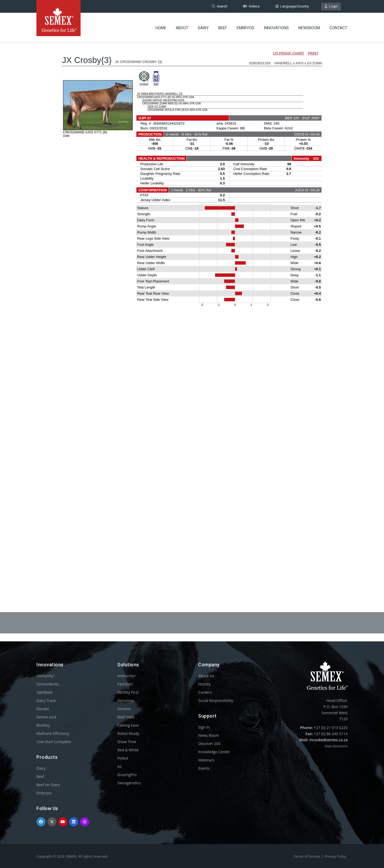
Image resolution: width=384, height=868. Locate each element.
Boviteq (43, 725)
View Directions (336, 746)
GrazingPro (127, 775)
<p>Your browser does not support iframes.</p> (192, 313)
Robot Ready (128, 733)
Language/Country (292, 6)
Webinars (206, 760)
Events (204, 768)
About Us (206, 676)
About (182, 28)
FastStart (125, 684)
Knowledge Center (214, 752)
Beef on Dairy (48, 785)
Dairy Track (46, 700)
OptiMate (45, 692)
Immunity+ (46, 676)
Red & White (128, 750)
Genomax (126, 700)
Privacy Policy (335, 856)
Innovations (276, 28)
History (204, 684)
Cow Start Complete (54, 742)
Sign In (204, 727)
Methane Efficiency (53, 733)
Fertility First (128, 692)
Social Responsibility (216, 700)
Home (161, 28)
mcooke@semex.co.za (328, 740)
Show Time (127, 742)
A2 (120, 766)
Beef (223, 28)
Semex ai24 (46, 717)
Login (331, 6)
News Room (208, 735)
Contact (338, 28)
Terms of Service (307, 856)
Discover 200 (209, 744)
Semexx (124, 709)
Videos (251, 6)
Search (220, 6)
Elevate (43, 709)
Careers (205, 692)
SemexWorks (48, 684)
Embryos (245, 28)
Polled (123, 758)
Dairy (203, 28)
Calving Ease (128, 725)
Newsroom (309, 28)
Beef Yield (126, 717)
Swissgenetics (129, 783)
